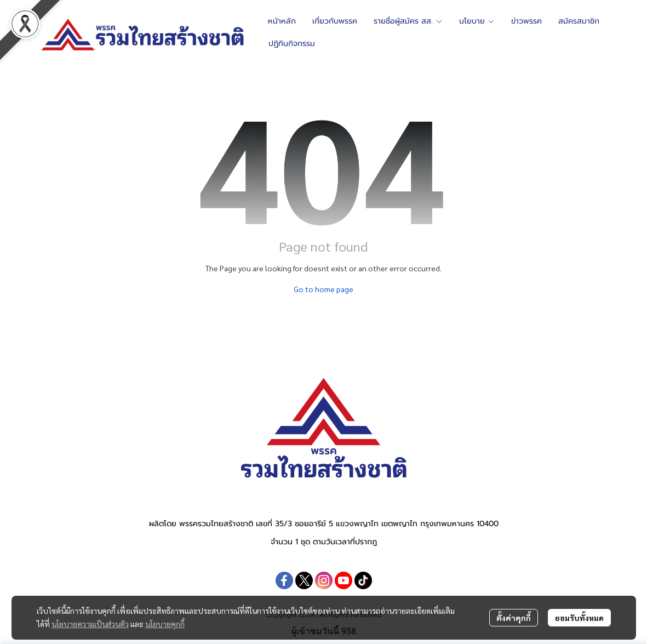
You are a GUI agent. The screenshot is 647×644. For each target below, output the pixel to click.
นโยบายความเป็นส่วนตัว (90, 624)
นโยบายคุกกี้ (165, 624)
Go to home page (323, 289)
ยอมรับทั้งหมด (579, 618)
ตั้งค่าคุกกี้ (514, 618)
